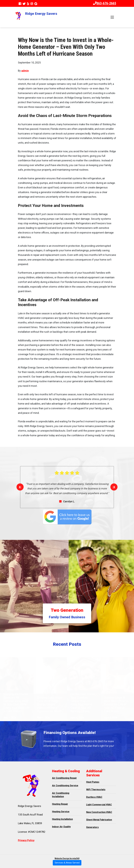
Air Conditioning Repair (64, 778)
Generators (92, 827)
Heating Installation (62, 819)
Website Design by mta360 (67, 858)
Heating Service (61, 812)
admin (25, 71)
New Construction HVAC (99, 812)
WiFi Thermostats (96, 790)
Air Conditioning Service (65, 786)
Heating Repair (60, 804)
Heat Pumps (93, 782)
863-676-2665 (105, 3)
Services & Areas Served (67, 863)
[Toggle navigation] (112, 17)
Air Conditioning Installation (61, 795)
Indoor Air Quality (61, 827)
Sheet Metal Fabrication (99, 820)
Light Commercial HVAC (99, 805)
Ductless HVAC (94, 797)
